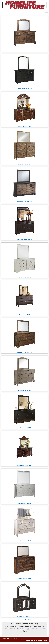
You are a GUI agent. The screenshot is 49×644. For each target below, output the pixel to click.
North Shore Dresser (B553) (24, 466)
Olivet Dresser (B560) (24, 503)
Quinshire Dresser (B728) (24, 616)
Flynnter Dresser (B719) (24, 51)
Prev (20, 619)
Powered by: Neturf (29, 641)
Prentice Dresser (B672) (24, 541)
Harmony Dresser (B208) (24, 239)
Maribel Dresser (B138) (24, 428)
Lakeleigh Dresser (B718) (24, 352)
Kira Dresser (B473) (24, 315)
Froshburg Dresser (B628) (24, 89)
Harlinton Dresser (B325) (24, 202)
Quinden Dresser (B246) (24, 579)
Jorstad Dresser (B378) (24, 277)
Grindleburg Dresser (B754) (24, 164)
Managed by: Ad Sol (42, 641)
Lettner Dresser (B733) (24, 390)
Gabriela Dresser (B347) (24, 126)
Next (29, 619)
